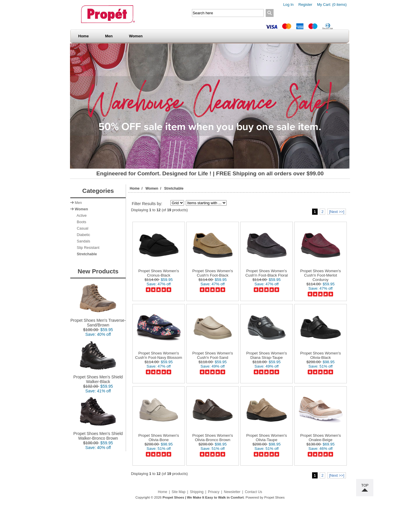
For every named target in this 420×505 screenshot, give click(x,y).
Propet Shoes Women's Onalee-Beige (320, 438)
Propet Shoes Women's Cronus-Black (159, 273)
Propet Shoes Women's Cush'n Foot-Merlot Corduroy (320, 275)
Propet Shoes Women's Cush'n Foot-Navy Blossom (159, 355)
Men (111, 36)
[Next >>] (337, 212)
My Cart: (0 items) (332, 5)
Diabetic (82, 235)
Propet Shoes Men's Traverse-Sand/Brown (98, 321)
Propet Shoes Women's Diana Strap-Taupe (266, 355)
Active (81, 216)
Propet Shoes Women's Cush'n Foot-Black (212, 273)
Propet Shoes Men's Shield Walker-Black (98, 377)
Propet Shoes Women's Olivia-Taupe (266, 438)
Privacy (214, 492)
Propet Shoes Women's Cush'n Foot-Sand (212, 355)
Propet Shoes (274, 497)
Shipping (197, 492)
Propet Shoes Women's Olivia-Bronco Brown (212, 438)
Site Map (178, 492)
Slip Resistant (87, 248)
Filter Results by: (147, 204)
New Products (98, 271)
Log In (288, 5)
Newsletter (232, 492)
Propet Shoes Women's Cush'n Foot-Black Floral (267, 273)
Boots (80, 222)
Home (83, 36)
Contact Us (253, 492)
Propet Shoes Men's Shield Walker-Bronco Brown (98, 434)
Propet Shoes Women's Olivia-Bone (159, 438)
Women (138, 36)
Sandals (82, 241)
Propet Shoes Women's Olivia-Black (320, 355)
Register (305, 5)
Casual (81, 228)
